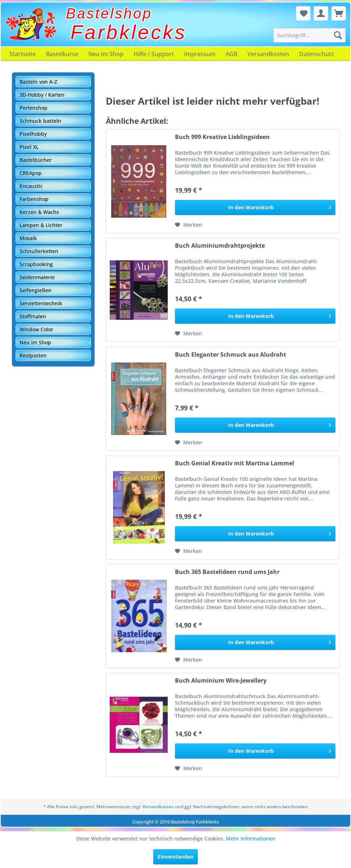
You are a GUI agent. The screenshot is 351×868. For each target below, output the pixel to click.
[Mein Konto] (321, 13)
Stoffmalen (33, 316)
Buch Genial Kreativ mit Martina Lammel (235, 463)
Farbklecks (129, 32)
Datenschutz (317, 54)
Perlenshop (34, 108)
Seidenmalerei (37, 277)
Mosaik (28, 238)
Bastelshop (109, 13)
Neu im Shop (106, 54)
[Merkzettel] (303, 13)
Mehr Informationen (251, 838)
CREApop (31, 173)
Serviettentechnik (41, 303)
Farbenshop (34, 199)
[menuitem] (310, 35)
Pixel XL (29, 147)
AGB (231, 54)
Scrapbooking (36, 264)
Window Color (36, 329)
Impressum (200, 54)
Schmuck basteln (40, 121)
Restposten (33, 355)
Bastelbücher (36, 160)
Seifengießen (35, 290)
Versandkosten (268, 54)
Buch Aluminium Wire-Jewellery (221, 681)
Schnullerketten (39, 251)
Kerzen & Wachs (39, 212)
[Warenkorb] (339, 13)
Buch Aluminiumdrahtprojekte (220, 246)
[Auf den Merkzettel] (189, 225)
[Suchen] (338, 35)
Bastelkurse (62, 54)
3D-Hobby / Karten (42, 95)
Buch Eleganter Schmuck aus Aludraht (231, 355)
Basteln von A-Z (38, 82)
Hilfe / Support (154, 54)
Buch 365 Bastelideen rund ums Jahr (227, 572)
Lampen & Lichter (41, 225)
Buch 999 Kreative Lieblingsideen (222, 137)
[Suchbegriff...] (310, 35)
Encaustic (31, 186)
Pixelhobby (33, 134)
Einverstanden (175, 857)
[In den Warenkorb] (255, 207)
